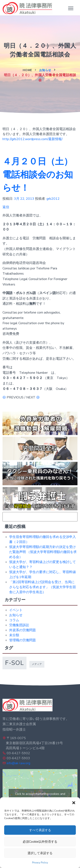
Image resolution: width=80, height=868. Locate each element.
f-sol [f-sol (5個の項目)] (14, 663)
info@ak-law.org (18, 763)
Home (27, 70)
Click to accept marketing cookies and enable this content (40, 796)
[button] (74, 803)
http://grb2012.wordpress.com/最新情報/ (33, 139)
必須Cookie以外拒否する (40, 842)
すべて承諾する (40, 830)
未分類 (14, 635)
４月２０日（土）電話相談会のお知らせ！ (38, 175)
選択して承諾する (40, 853)
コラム (14, 620)
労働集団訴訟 (19, 625)
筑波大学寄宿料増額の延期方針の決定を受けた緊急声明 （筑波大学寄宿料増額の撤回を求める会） (43, 552)
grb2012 (53, 199)
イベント (16, 610)
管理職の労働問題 (22, 640)
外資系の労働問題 (22, 630)
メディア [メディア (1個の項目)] (37, 664)
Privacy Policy (40, 863)
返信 (6, 207)
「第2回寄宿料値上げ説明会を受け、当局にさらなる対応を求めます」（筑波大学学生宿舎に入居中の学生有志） (42, 587)
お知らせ (45, 70)
